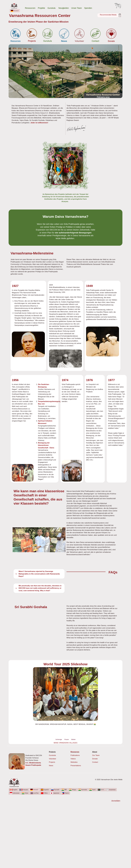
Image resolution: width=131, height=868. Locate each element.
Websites (74, 762)
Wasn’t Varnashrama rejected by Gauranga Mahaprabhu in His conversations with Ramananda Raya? (37, 574)
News (51, 766)
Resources (75, 752)
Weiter (73, 739)
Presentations (76, 766)
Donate (95, 759)
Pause (67, 739)
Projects (52, 762)
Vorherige (59, 739)
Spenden (88, 8)
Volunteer (53, 759)
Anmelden (116, 801)
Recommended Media (108, 15)
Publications (75, 755)
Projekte (41, 8)
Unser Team (77, 8)
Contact (95, 762)
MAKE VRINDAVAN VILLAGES (66, 743)
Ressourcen (30, 8)
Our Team (96, 755)
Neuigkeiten (64, 8)
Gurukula (52, 8)
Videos (73, 759)
